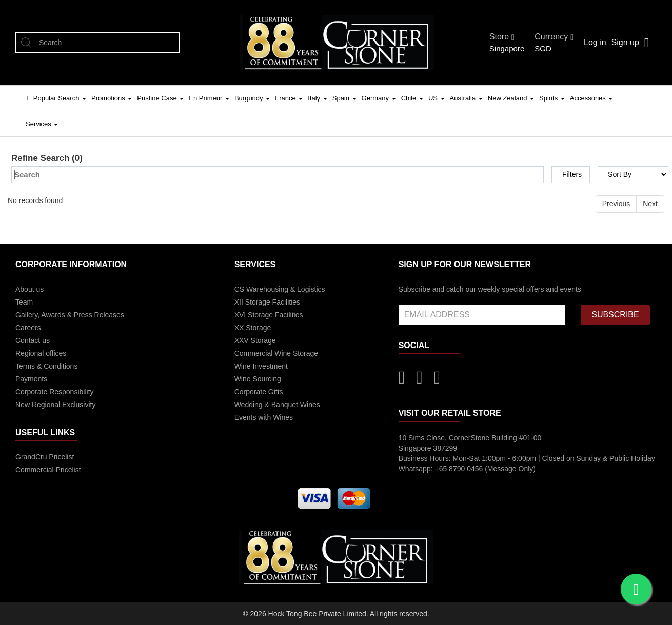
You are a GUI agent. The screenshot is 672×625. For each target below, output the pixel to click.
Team (24, 302)
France (289, 98)
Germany (379, 98)
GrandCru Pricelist (45, 457)
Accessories (591, 98)
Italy (317, 98)
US (437, 98)
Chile (412, 98)
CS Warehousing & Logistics (280, 289)
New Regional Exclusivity (55, 405)
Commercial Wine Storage (276, 353)
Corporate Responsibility (55, 392)
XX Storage (253, 328)
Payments (31, 379)
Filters (572, 174)
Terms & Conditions (46, 366)
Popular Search (60, 98)
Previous (616, 204)
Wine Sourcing (258, 379)
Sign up (625, 42)
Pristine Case (160, 98)
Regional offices (41, 353)
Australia (466, 98)
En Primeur (209, 98)
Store (502, 37)
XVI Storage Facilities (269, 315)
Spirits (552, 98)
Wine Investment (261, 366)
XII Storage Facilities (267, 302)
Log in (595, 42)
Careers (28, 328)
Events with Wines (264, 417)
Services (42, 124)
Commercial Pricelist (48, 470)
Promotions (112, 98)
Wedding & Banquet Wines (277, 405)
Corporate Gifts (259, 392)
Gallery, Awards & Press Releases (70, 315)
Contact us (33, 340)
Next (650, 204)
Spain (344, 98)
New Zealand (511, 98)
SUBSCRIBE (615, 315)
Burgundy (252, 98)
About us (29, 289)
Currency (554, 37)
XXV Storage (255, 340)
